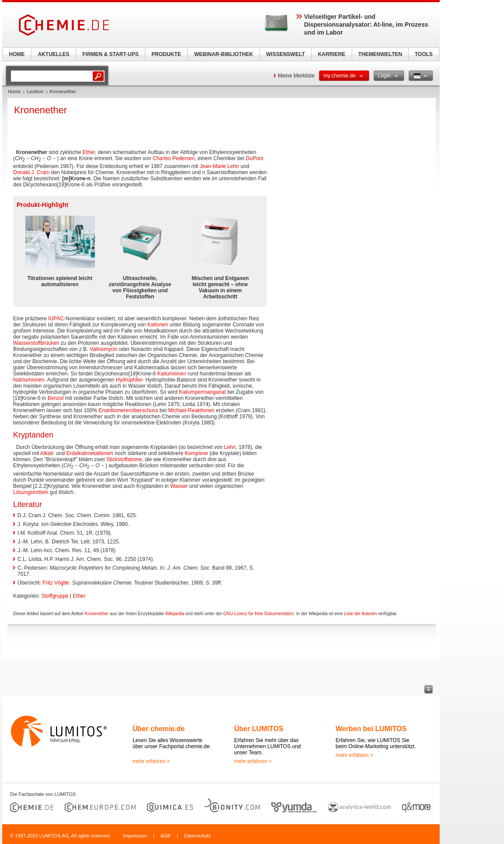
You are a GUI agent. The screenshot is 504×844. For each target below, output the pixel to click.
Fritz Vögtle (56, 583)
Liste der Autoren (360, 614)
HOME (17, 54)
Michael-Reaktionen (191, 410)
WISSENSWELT (285, 54)
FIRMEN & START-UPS (110, 54)
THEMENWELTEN (380, 54)
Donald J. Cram (31, 172)
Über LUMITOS (259, 729)
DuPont (255, 158)
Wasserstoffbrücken (36, 343)
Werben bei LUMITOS (371, 729)
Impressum (135, 836)
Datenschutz (198, 836)
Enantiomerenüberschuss (128, 410)
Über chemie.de (159, 729)
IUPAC (56, 319)
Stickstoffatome (124, 459)
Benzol (56, 398)
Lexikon (35, 91)
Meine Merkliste (296, 76)
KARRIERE (332, 54)
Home (14, 91)
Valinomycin (104, 349)
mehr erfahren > (151, 761)
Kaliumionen (172, 374)
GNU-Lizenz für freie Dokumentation (258, 614)
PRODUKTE (166, 54)
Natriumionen (29, 380)
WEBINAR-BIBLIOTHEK (224, 54)
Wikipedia (174, 614)
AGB (166, 836)
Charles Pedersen (174, 158)
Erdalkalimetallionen (89, 453)
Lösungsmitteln (31, 492)
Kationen (158, 325)
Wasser (179, 486)
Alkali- (47, 453)
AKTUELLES (54, 54)
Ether (89, 152)
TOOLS (424, 54)
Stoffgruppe (55, 596)
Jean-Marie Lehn (219, 166)
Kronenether (96, 614)
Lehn (230, 447)
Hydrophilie (129, 380)
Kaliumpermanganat (202, 392)
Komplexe (196, 453)
